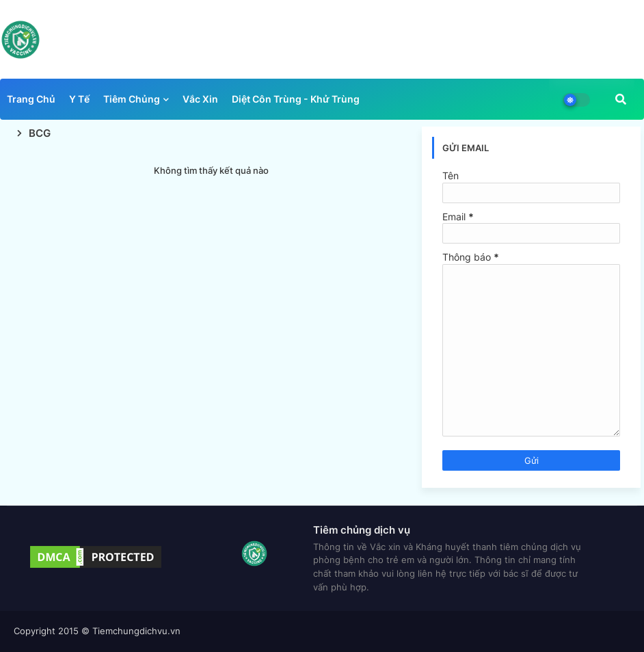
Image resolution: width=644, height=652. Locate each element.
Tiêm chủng (132, 99)
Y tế (79, 99)
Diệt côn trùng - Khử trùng (296, 99)
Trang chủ (31, 99)
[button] (621, 99)
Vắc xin (200, 99)
